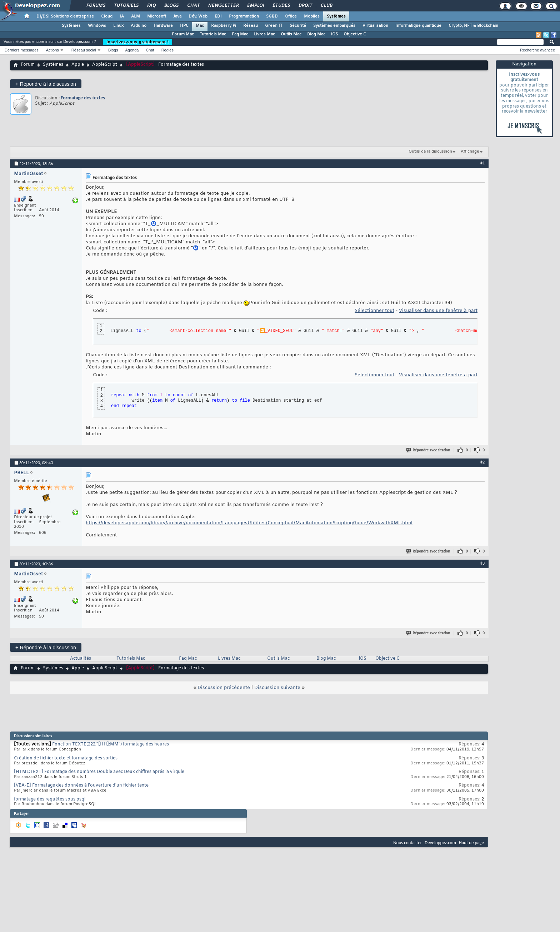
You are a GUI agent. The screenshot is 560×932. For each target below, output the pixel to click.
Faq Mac (240, 34)
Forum (28, 65)
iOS (334, 34)
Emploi (255, 6)
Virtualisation (375, 26)
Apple (78, 65)
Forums (96, 6)
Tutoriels (126, 6)
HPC (184, 26)
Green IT (274, 26)
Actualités (81, 659)
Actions (52, 50)
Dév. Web (198, 16)
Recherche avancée (537, 50)
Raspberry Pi (224, 26)
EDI (218, 16)
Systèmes (336, 16)
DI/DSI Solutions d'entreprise (65, 16)
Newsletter (223, 6)
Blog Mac (316, 34)
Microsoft (157, 16)
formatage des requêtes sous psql (50, 799)
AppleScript (105, 65)
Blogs (171, 6)
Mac (200, 26)
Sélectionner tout (374, 311)
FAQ (151, 6)
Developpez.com (440, 842)
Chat (193, 6)
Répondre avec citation (429, 450)
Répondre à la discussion (46, 84)
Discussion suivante (277, 688)
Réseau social (84, 50)
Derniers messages (22, 50)
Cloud (107, 16)
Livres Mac (264, 34)
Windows (97, 26)
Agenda (132, 50)
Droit (305, 6)
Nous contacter (407, 842)
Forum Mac (183, 34)
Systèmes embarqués (334, 26)
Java (177, 16)
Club (326, 6)
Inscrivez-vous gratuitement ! (137, 42)
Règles (167, 50)
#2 (482, 462)
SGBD (272, 16)
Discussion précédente (224, 688)
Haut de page (471, 842)
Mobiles (312, 16)
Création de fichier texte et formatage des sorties (66, 758)
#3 (482, 563)
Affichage (470, 152)
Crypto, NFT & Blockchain (473, 26)
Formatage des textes (83, 98)
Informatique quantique (418, 26)
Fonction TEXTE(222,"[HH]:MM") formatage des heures (111, 744)
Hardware (163, 26)
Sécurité (298, 26)
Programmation (244, 16)
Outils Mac (291, 34)
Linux (118, 26)
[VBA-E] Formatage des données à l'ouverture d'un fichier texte (81, 785)
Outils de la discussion (430, 152)
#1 (482, 163)
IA (122, 16)
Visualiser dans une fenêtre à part (438, 311)
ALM (136, 16)
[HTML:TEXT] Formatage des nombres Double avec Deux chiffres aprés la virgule (99, 772)
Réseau (251, 26)
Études (281, 6)
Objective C (355, 34)
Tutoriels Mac (213, 34)
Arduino (139, 26)
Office (291, 16)
